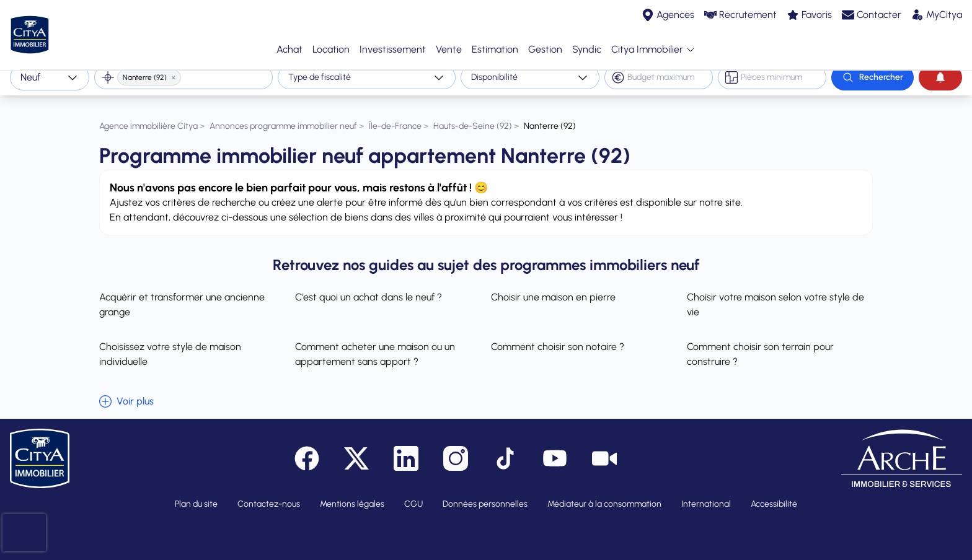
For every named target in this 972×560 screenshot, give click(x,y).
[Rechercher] (873, 77)
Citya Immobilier (653, 45)
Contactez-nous (269, 494)
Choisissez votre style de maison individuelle (170, 344)
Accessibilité (774, 494)
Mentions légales (352, 494)
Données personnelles (485, 494)
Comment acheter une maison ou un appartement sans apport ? (375, 344)
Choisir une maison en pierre (553, 287)
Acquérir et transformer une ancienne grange (182, 295)
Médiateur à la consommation (604, 494)
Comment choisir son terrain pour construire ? (760, 344)
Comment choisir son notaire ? (558, 337)
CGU (413, 494)
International (706, 494)
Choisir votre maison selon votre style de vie (775, 295)
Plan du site (196, 494)
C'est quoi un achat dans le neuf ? (369, 287)
